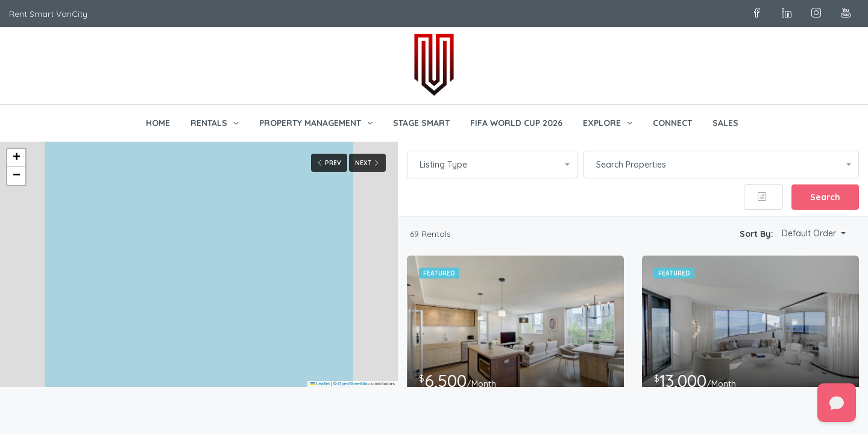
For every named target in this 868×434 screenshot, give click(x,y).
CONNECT (672, 123)
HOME (158, 123)
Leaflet (320, 384)
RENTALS (209, 123)
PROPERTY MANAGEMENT (310, 123)
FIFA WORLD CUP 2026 (516, 123)
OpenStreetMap (354, 384)
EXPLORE (602, 123)
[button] (16, 158)
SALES (725, 123)
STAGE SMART (421, 123)
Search (825, 197)
